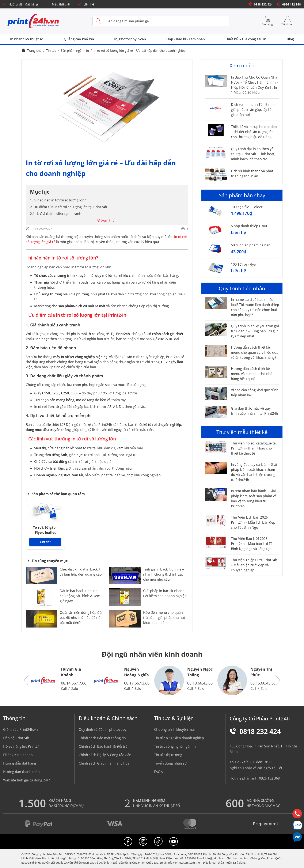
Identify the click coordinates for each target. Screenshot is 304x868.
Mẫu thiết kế (58, 4)
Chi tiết (45, 542)
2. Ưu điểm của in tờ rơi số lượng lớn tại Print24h (69, 207)
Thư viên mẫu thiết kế (242, 432)
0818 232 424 (261, 4)
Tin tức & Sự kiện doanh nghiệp (179, 738)
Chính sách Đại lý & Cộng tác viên (105, 755)
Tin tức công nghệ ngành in (176, 746)
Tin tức (51, 50)
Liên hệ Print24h (16, 738)
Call (64, 689)
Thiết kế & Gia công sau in (246, 39)
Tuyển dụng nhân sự (170, 763)
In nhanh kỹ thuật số (27, 39)
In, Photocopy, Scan (130, 39)
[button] (26, 680)
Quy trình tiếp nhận (242, 288)
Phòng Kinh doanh (18, 755)
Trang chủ (31, 50)
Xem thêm (107, 220)
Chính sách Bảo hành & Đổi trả (103, 746)
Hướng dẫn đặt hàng (21, 4)
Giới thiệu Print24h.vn (20, 729)
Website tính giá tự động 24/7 (27, 780)
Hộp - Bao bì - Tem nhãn (186, 39)
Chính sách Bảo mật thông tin (102, 738)
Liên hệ (86, 4)
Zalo (75, 689)
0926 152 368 (289, 4)
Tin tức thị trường (168, 755)
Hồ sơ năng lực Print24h (22, 746)
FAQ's (159, 772)
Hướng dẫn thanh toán (21, 772)
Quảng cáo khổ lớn (79, 39)
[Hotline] (297, 814)
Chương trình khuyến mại (174, 729)
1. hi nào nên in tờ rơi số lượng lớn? (58, 200)
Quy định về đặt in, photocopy (103, 729)
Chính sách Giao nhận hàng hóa (104, 763)
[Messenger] (297, 837)
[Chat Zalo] (297, 825)
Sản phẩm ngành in (75, 50)
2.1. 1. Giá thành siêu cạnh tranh (56, 214)
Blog (290, 39)
